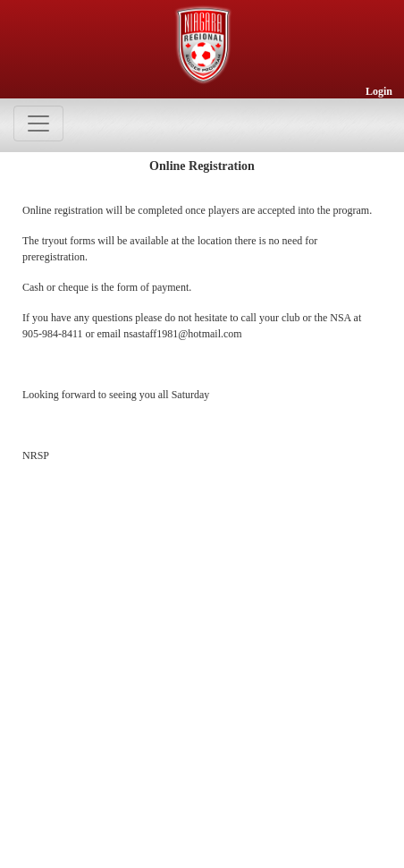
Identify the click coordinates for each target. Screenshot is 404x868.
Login (379, 91)
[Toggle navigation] (38, 123)
